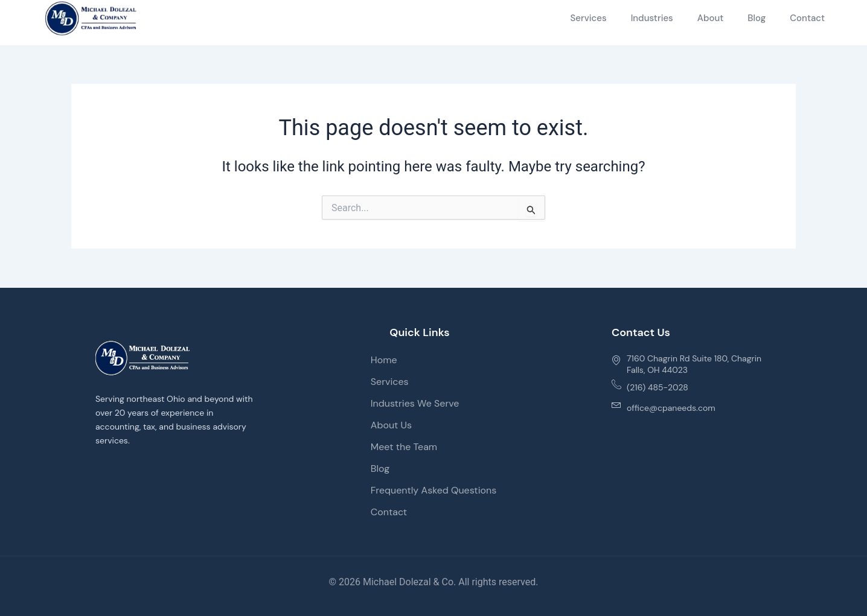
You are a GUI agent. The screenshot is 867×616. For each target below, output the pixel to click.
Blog (757, 18)
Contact (807, 18)
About (711, 18)
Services (588, 18)
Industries (652, 18)
